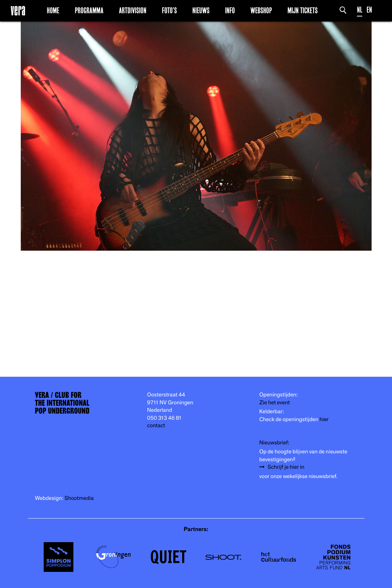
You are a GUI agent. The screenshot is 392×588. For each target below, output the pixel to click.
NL (360, 10)
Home (53, 10)
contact (156, 426)
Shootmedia (79, 498)
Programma (89, 10)
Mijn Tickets (303, 10)
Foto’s (169, 10)
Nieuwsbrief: (274, 443)
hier (324, 420)
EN (369, 10)
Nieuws (201, 10)
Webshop (261, 10)
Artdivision (133, 10)
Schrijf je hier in (286, 467)
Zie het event (274, 403)
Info (230, 10)
